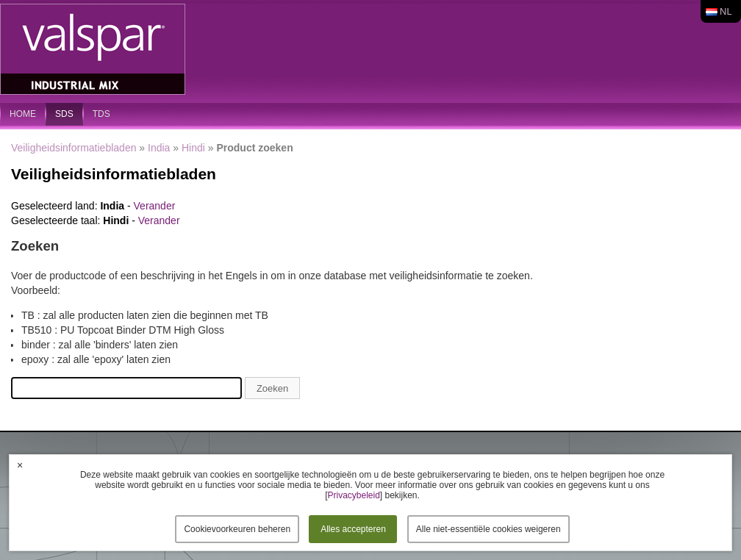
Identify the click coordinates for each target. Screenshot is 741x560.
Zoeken (272, 388)
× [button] (20, 465)
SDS (64, 114)
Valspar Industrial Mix (94, 50)
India (159, 148)
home (23, 114)
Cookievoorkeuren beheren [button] (237, 529)
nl (726, 11)
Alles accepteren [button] (353, 529)
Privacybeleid (353, 495)
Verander (155, 206)
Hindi (193, 148)
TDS (101, 114)
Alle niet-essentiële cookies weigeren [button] (488, 529)
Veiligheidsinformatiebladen (74, 148)
